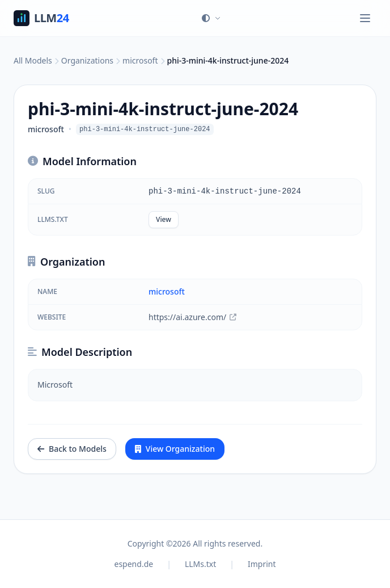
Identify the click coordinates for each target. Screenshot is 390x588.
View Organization (175, 449)
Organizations (87, 60)
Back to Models (72, 449)
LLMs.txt (200, 564)
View (164, 219)
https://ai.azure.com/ (192, 317)
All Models (33, 60)
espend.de (134, 564)
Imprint (262, 564)
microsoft (140, 60)
